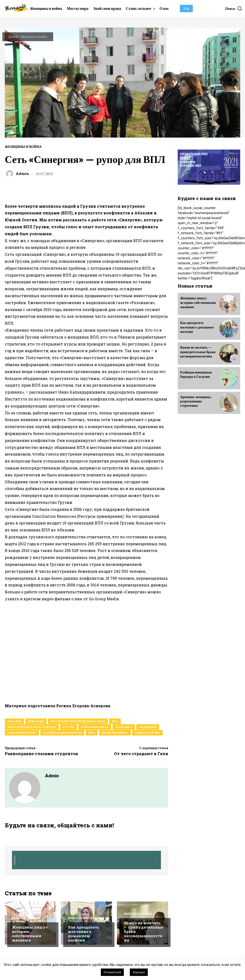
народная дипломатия (62, 733)
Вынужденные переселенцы (32, 727)
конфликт (124, 727)
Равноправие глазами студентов (41, 754)
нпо (92, 733)
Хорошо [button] (139, 972)
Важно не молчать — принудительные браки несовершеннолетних (198, 352)
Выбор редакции (26, 918)
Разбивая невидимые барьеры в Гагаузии (196, 374)
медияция (148, 727)
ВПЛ (115, 721)
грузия (68, 727)
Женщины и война (34, 36)
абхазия (14, 721)
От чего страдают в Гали (141, 754)
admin (22, 174)
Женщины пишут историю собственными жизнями (30, 934)
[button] (234, 8)
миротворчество (22, 733)
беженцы (36, 721)
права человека (115, 733)
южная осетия (147, 733)
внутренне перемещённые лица (78, 721)
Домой (13, 36)
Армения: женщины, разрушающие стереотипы (196, 401)
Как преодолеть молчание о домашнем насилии (84, 934)
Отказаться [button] (112, 972)
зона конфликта (95, 727)
